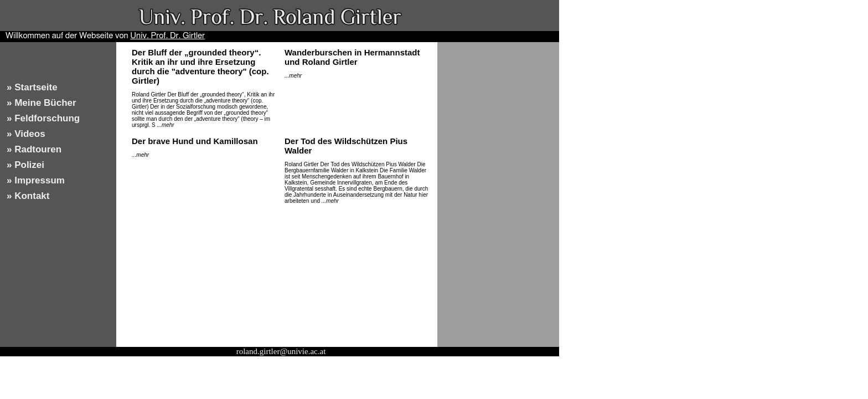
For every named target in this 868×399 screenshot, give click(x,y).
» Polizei (25, 165)
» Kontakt (28, 196)
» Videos (26, 134)
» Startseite (32, 87)
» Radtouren (34, 149)
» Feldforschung (43, 118)
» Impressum (36, 180)
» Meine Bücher (42, 103)
